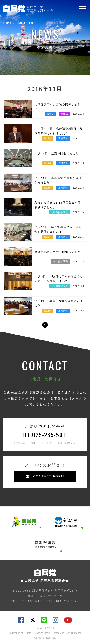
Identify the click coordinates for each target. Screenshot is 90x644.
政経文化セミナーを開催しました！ (59, 252)
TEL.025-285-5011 (45, 435)
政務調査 (63, 138)
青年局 (50, 114)
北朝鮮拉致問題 (59, 212)
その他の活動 (61, 261)
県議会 (48, 138)
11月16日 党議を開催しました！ (58, 153)
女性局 (64, 114)
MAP (58, 596)
